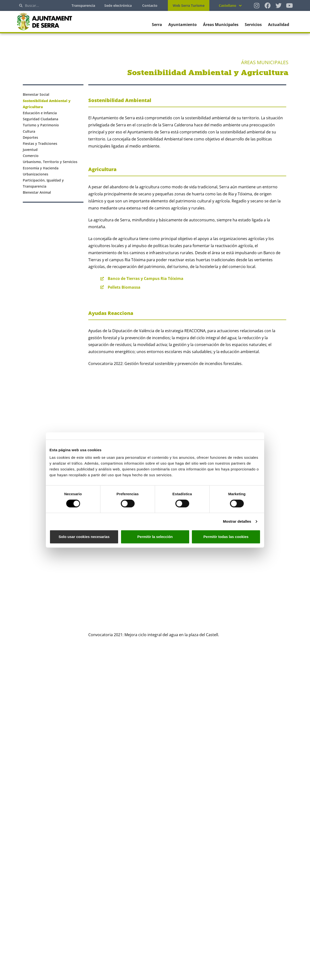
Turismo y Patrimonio (41, 125)
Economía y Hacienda (41, 168)
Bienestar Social (36, 94)
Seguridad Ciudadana (41, 119)
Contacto (150, 5)
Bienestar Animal (37, 192)
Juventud (30, 150)
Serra (157, 25)
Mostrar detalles (237, 521)
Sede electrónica (118, 5)
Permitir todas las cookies (226, 537)
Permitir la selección (155, 537)
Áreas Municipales (221, 25)
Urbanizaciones (36, 174)
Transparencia (83, 5)
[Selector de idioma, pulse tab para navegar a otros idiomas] (230, 5)
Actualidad (279, 25)
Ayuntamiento (183, 25)
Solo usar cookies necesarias (84, 537)
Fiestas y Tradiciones (40, 143)
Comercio (31, 156)
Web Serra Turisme (189, 5)
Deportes (30, 137)
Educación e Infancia (40, 113)
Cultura (29, 131)
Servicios (253, 25)
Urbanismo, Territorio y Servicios (50, 162)
